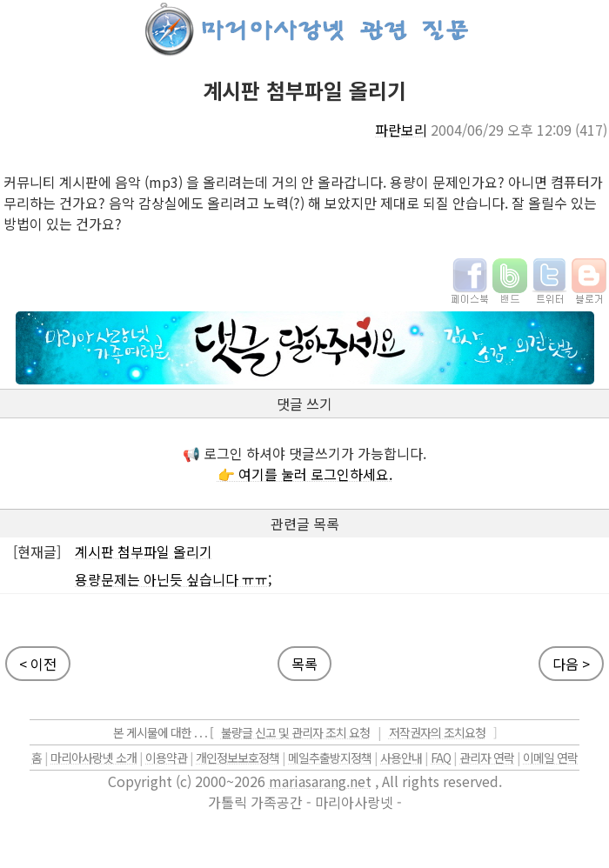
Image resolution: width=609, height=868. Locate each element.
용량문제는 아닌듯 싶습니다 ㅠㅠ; (173, 579)
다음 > (571, 664)
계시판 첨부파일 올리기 (144, 551)
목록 (304, 664)
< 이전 (38, 664)
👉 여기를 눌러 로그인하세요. (305, 474)
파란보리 (401, 130)
